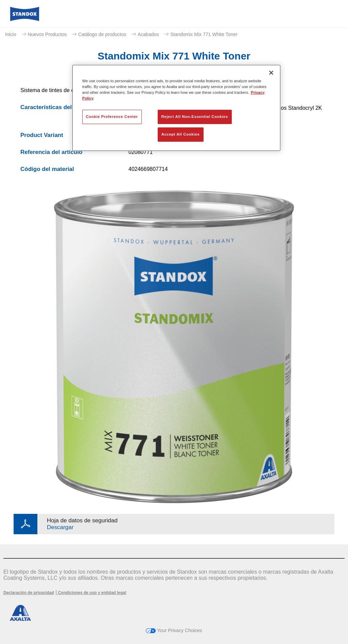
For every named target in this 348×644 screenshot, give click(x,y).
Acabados (148, 34)
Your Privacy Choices (174, 630)
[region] (176, 108)
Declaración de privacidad (29, 593)
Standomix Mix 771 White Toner (204, 34)
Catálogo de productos (102, 34)
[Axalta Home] (25, 19)
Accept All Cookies (181, 134)
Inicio (11, 34)
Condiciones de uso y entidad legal (91, 593)
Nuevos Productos (47, 34)
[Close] (271, 73)
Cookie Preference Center (112, 117)
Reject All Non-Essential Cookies (195, 117)
